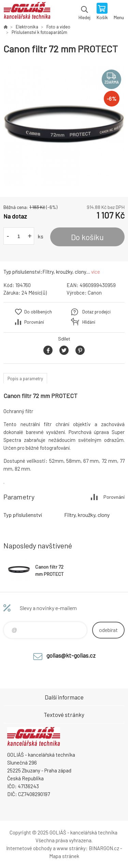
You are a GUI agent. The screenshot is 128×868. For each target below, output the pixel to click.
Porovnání (34, 322)
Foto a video (58, 27)
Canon (95, 293)
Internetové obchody (29, 848)
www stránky (71, 848)
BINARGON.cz (104, 848)
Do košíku (87, 237)
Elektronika (27, 27)
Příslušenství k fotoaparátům (39, 32)
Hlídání (89, 322)
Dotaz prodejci (96, 312)
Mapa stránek (64, 856)
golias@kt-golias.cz (71, 655)
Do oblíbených (38, 312)
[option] (64, 126)
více (96, 272)
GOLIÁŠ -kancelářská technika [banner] (27, 12)
